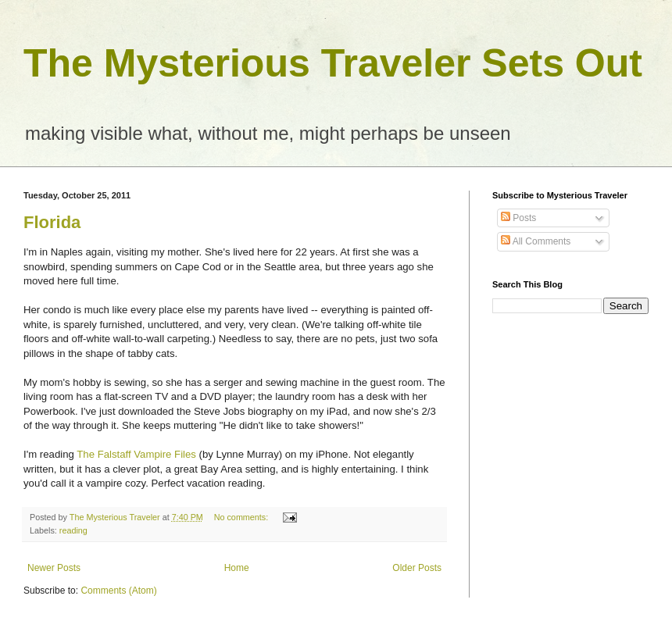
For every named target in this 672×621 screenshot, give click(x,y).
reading (73, 530)
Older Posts (417, 568)
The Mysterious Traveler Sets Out (333, 63)
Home (237, 568)
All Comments (536, 241)
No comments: (243, 517)
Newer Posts (54, 568)
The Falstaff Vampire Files (136, 454)
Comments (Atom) (118, 591)
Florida (52, 222)
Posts (518, 218)
